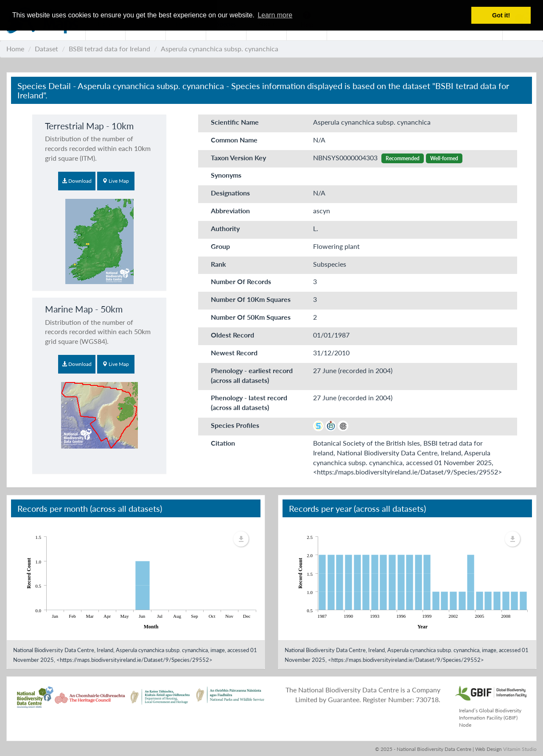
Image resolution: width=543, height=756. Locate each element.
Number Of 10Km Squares (251, 299)
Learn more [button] (275, 15)
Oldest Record (232, 335)
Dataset (46, 49)
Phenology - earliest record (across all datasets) (252, 375)
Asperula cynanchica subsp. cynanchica (220, 49)
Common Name (234, 140)
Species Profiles (235, 425)
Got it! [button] (501, 15)
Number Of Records (241, 281)
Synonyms (226, 175)
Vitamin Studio (520, 749)
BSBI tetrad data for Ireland (109, 49)
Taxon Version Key (238, 158)
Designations (230, 193)
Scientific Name (235, 122)
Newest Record (234, 353)
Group (220, 246)
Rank (218, 264)
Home (15, 49)
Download (77, 181)
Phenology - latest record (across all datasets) (249, 402)
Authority (225, 228)
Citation (223, 443)
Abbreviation (230, 211)
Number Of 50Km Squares (251, 317)
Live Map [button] (116, 181)
